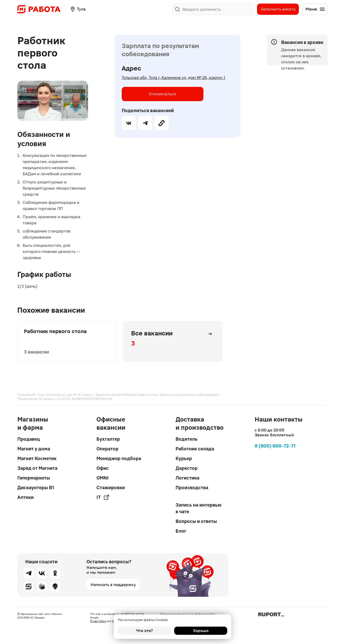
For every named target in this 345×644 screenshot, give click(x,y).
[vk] (129, 123)
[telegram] (145, 123)
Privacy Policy (98, 621)
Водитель (187, 439)
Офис (103, 468)
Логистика (187, 478)
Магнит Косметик (37, 458)
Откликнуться (162, 94)
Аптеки (26, 497)
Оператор (107, 449)
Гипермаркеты (34, 478)
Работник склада (195, 449)
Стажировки (111, 488)
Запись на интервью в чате (199, 508)
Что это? (144, 631)
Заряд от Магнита (37, 468)
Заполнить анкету (278, 9)
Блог (181, 531)
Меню (315, 9)
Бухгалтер (108, 439)
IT (103, 497)
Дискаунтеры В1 (36, 488)
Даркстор (187, 468)
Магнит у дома (34, 449)
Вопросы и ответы (196, 521)
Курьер (184, 458)
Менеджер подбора (119, 458)
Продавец (29, 439)
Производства (192, 488)
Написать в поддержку (113, 585)
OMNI (103, 478)
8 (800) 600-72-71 (275, 446)
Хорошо (201, 631)
